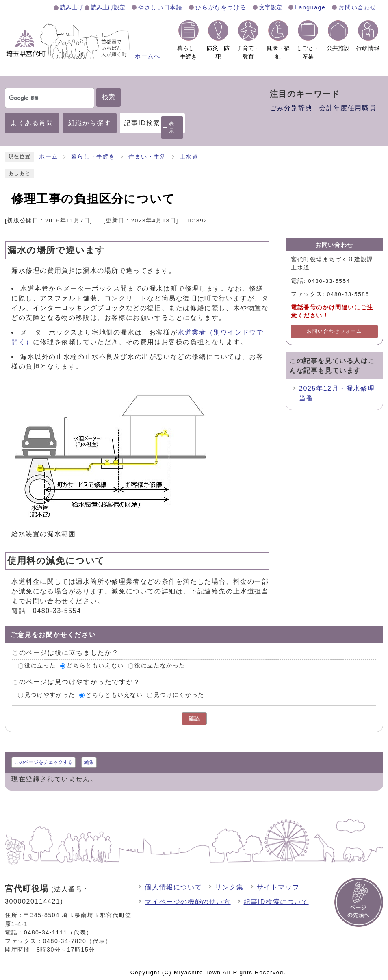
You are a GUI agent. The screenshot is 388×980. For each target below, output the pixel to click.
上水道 (189, 157)
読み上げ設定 (108, 7)
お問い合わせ (358, 7)
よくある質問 (32, 123)
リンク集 (229, 887)
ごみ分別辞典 (291, 108)
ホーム (49, 157)
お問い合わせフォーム (334, 331)
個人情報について (173, 887)
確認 (194, 718)
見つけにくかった (179, 695)
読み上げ (72, 7)
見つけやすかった (50, 695)
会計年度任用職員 (348, 108)
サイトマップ (278, 887)
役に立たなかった (160, 666)
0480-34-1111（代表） (58, 932)
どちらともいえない (95, 666)
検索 (108, 97)
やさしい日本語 (160, 7)
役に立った (40, 666)
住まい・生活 (147, 157)
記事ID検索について (276, 902)
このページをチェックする (43, 762)
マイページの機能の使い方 (187, 902)
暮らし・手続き (93, 157)
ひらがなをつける (221, 7)
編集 (89, 762)
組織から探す (90, 123)
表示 (172, 127)
